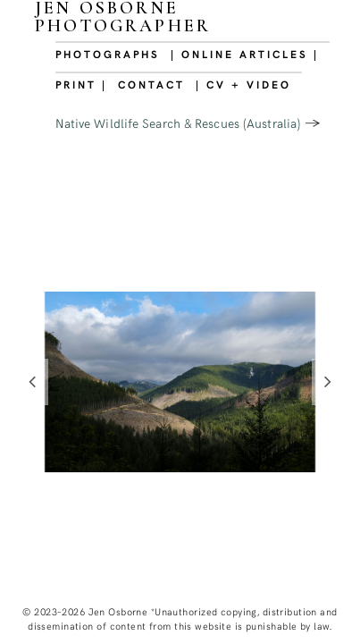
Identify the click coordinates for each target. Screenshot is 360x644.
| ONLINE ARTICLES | (245, 54)
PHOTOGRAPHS (108, 54)
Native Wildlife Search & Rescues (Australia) (178, 123)
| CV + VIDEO (243, 84)
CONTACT (151, 84)
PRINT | (81, 84)
